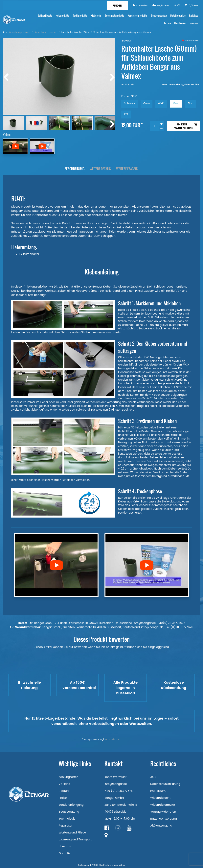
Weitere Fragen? (127, 169)
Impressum (158, 791)
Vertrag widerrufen (163, 812)
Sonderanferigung (71, 805)
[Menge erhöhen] (162, 124)
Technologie (67, 819)
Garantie (65, 853)
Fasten (167, 23)
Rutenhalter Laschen (46, 32)
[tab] (74, 169)
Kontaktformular (115, 777)
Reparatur (66, 826)
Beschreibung (74, 169)
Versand (64, 784)
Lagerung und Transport (75, 840)
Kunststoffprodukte (137, 16)
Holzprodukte (62, 16)
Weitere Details (100, 169)
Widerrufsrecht (160, 798)
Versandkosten (113, 739)
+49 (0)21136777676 (119, 791)
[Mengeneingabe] (154, 126)
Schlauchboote (45, 16)
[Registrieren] (161, 5)
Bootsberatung (69, 812)
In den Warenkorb (186, 126)
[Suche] (117, 6)
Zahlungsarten (69, 777)
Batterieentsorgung (164, 819)
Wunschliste (190, 41)
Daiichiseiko (180, 23)
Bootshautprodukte (114, 16)
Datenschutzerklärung (165, 784)
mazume (194, 23)
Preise (63, 798)
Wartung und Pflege (72, 833)
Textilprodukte (80, 16)
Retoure (64, 791)
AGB (153, 777)
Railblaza (194, 16)
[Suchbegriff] (55, 6)
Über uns (65, 846)
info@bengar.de (116, 784)
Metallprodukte (178, 16)
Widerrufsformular (163, 805)
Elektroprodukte (159, 16)
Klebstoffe (96, 16)
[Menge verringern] (162, 129)
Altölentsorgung (161, 826)
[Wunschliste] (177, 5)
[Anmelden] (140, 5)
